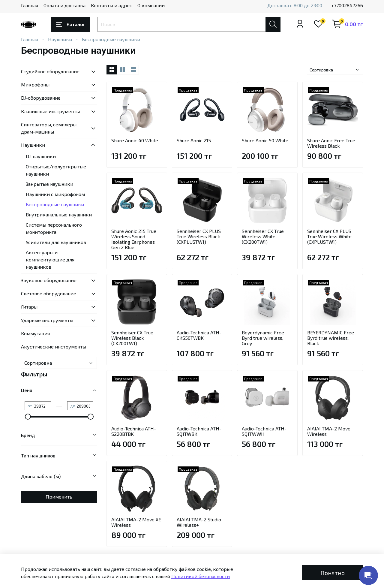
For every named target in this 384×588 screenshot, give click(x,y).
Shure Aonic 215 (194, 140)
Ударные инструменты (47, 320)
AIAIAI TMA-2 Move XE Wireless (136, 522)
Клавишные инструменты (50, 111)
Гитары (29, 307)
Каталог (71, 24)
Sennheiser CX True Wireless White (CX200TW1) (263, 236)
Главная (30, 5)
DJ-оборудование (41, 98)
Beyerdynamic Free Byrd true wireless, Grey (263, 338)
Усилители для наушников (56, 242)
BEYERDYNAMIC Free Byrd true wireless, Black (331, 338)
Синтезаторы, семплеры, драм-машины (49, 128)
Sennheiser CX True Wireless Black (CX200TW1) (132, 338)
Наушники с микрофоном (55, 194)
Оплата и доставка (64, 5)
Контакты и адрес (111, 5)
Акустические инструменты (54, 347)
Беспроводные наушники (55, 204)
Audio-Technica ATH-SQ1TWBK (199, 431)
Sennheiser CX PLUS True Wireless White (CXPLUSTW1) (329, 236)
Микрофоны (35, 84)
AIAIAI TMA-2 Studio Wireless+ (199, 522)
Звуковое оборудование (49, 280)
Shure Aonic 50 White (265, 140)
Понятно (333, 573)
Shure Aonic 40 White (135, 140)
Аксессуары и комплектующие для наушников (50, 259)
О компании (151, 5)
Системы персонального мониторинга (54, 228)
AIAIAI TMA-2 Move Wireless (329, 431)
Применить (59, 497)
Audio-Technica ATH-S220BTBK (134, 431)
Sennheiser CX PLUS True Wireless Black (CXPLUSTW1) (199, 236)
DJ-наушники (41, 156)
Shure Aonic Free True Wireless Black (331, 143)
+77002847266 (347, 5)
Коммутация (35, 333)
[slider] (28, 417)
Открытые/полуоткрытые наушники (56, 170)
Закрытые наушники (49, 184)
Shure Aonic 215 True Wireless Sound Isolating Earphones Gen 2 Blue (134, 239)
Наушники (60, 39)
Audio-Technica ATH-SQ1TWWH (264, 431)
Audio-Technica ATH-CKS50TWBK (199, 335)
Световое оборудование (49, 293)
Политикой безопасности (201, 576)
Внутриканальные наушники (59, 214)
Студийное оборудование (50, 71)
